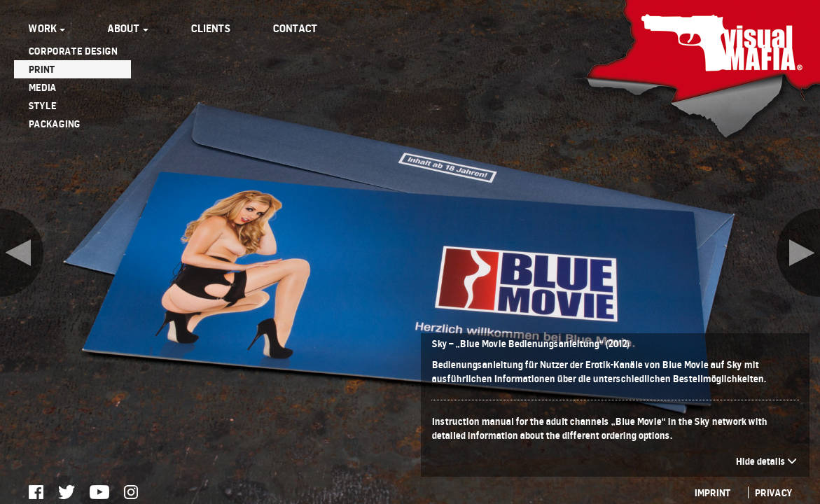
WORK (47, 28)
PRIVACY (773, 492)
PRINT (41, 69)
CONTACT (295, 28)
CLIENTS (210, 28)
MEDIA (42, 87)
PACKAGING (54, 124)
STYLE (42, 105)
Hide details (766, 461)
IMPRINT (712, 492)
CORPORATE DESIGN (72, 51)
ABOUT (128, 28)
